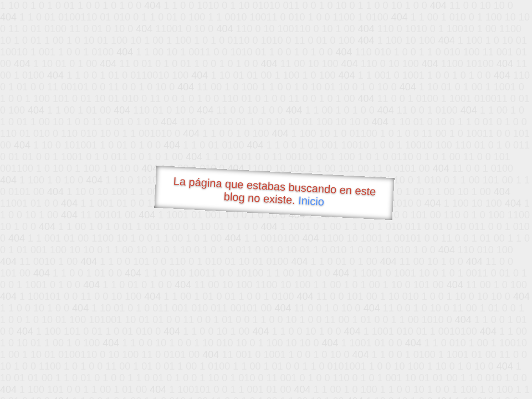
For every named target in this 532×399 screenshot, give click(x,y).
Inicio (311, 201)
